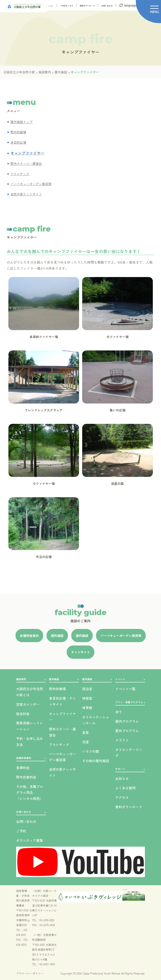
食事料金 (23, 768)
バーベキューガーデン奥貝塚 (31, 184)
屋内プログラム (127, 721)
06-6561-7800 (47, 964)
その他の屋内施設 (96, 761)
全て (119, 712)
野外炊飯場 (18, 132)
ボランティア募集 (30, 840)
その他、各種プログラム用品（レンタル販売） (30, 793)
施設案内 (21, 679)
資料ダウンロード (87, 6)
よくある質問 (125, 788)
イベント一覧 (125, 689)
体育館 (87, 708)
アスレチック (20, 174)
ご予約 (21, 831)
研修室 (87, 698)
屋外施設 (54, 679)
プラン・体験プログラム (129, 702)
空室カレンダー (28, 704)
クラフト (122, 740)
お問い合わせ (107, 6)
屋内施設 (87, 679)
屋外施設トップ (21, 122)
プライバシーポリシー (30, 973)
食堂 (86, 732)
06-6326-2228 (47, 920)
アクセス (122, 797)
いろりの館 (91, 751)
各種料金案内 (24, 758)
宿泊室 (87, 689)
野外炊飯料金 (26, 777)
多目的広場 (18, 142)
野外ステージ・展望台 (26, 163)
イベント (120, 679)
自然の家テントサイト (26, 194)
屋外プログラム (127, 731)
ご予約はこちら (67, 6)
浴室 (86, 742)
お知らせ (122, 778)
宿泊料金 (23, 714)
